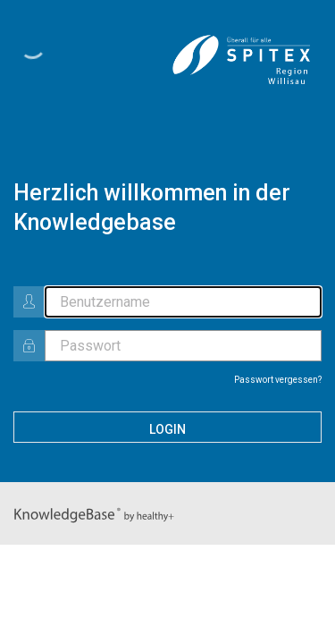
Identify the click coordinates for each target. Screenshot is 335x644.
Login (167, 429)
